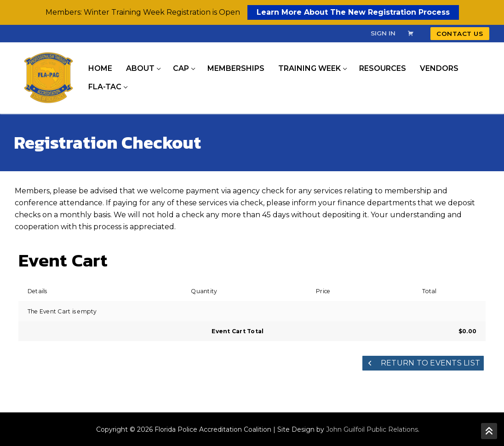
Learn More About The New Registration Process (353, 12)
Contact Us (460, 34)
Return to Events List (423, 363)
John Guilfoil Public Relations (372, 429)
